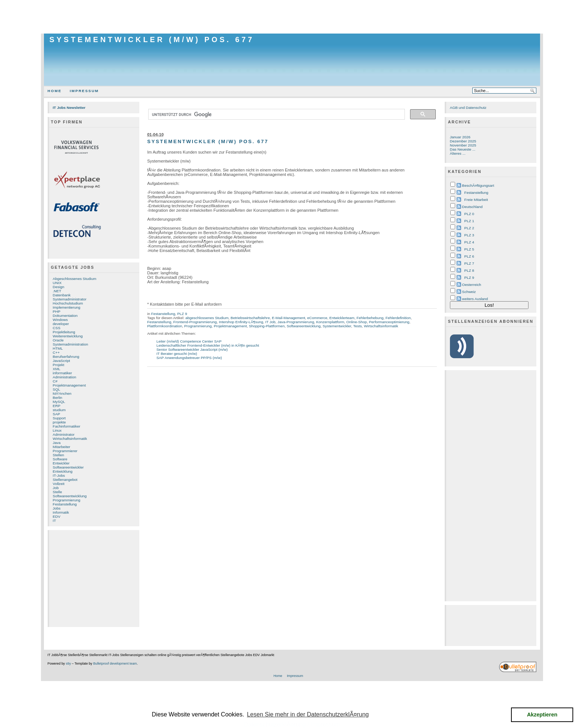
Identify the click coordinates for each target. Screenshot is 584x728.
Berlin (58, 398)
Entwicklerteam (342, 318)
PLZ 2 (469, 228)
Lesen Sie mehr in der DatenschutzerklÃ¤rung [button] (308, 714)
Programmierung (67, 500)
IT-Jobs (59, 475)
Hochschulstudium (68, 303)
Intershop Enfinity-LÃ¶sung (241, 322)
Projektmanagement (69, 385)
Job (56, 488)
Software (60, 459)
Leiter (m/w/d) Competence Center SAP (189, 341)
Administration (65, 377)
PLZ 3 (469, 235)
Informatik (61, 512)
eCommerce (317, 318)
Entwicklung (63, 471)
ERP (57, 406)
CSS (57, 328)
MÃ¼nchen (62, 393)
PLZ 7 (469, 263)
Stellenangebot (65, 480)
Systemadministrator (70, 299)
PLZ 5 (469, 249)
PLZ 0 (469, 214)
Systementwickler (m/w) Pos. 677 (152, 40)
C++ (56, 352)
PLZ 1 (469, 221)
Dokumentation (65, 316)
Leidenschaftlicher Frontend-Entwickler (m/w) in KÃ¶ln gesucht (208, 345)
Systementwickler (337, 326)
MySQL (59, 402)
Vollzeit (59, 484)
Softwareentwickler (68, 467)
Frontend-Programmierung (195, 322)
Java (57, 443)
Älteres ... (458, 153)
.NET (57, 291)
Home (55, 91)
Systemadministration (71, 344)
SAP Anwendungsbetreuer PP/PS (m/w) (189, 358)
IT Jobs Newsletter (69, 108)
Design (59, 287)
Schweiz (469, 292)
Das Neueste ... (463, 149)
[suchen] (276, 114)
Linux (57, 430)
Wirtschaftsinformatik (70, 439)
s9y (69, 664)
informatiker (63, 373)
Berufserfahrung (66, 357)
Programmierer (65, 451)
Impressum (84, 91)
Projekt (59, 365)
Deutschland (472, 207)
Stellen (58, 455)
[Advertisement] (292, 17)
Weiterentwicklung (68, 336)
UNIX (57, 283)
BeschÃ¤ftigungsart (478, 185)
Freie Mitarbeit (476, 200)
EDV (57, 516)
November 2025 (463, 145)
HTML (58, 348)
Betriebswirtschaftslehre (250, 318)
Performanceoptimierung (389, 322)
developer (61, 324)
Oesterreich (472, 285)
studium (59, 410)
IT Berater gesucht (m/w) (177, 354)
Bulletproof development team (115, 664)
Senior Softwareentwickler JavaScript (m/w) (192, 349)
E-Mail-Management (288, 318)
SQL (57, 389)
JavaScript (61, 361)
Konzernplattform (330, 322)
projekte (59, 422)
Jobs (57, 508)
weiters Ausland (475, 299)
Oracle (58, 340)
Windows (60, 320)
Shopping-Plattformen (267, 326)
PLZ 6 (469, 256)
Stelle (58, 492)
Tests (357, 326)
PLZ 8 (469, 270)
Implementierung (67, 307)
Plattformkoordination (165, 326)
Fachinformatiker (67, 426)
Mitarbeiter (62, 447)
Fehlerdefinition (398, 318)
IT (55, 521)
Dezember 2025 (463, 141)
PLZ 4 (469, 242)
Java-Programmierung (296, 322)
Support (59, 418)
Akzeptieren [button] (542, 715)
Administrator (64, 434)
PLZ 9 (182, 314)
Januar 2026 (460, 137)
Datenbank (62, 295)
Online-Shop (357, 322)
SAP (57, 414)
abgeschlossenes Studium (207, 318)
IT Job (270, 322)
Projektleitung (64, 332)
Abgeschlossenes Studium (75, 279)
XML (57, 369)
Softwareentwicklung (70, 496)
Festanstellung (65, 504)
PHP (57, 311)
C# (55, 381)
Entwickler (61, 463)
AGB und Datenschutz (468, 108)
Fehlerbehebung (370, 318)
